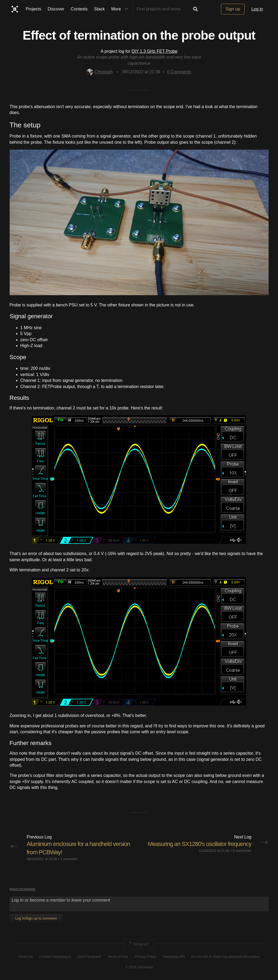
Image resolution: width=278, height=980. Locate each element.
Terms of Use (118, 957)
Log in (257, 9)
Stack (99, 9)
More (121, 9)
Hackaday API (174, 957)
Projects (33, 9)
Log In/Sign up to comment (36, 918)
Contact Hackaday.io (55, 957)
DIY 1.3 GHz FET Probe (154, 51)
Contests (79, 9)
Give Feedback (89, 957)
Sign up (233, 9)
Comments (179, 72)
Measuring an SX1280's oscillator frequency (200, 844)
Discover (56, 9)
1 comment (69, 859)
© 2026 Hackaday (139, 967)
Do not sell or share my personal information (225, 957)
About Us (26, 957)
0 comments (242, 851)
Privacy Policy (146, 957)
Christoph (100, 72)
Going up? (139, 944)
